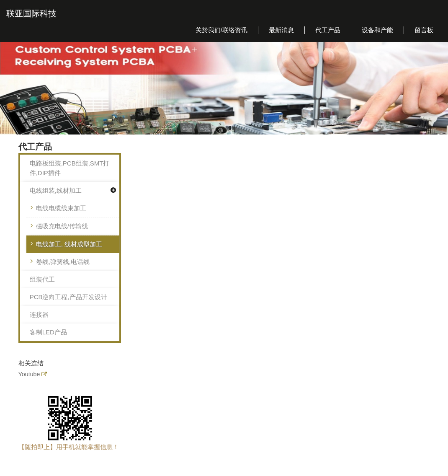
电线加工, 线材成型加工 (69, 244)
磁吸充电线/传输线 (62, 226)
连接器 (39, 314)
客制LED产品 (48, 332)
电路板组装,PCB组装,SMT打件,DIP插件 (70, 168)
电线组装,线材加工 (56, 190)
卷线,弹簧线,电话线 (63, 262)
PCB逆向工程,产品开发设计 (68, 297)
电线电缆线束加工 (61, 208)
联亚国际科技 (31, 13)
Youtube (29, 374)
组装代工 (42, 279)
